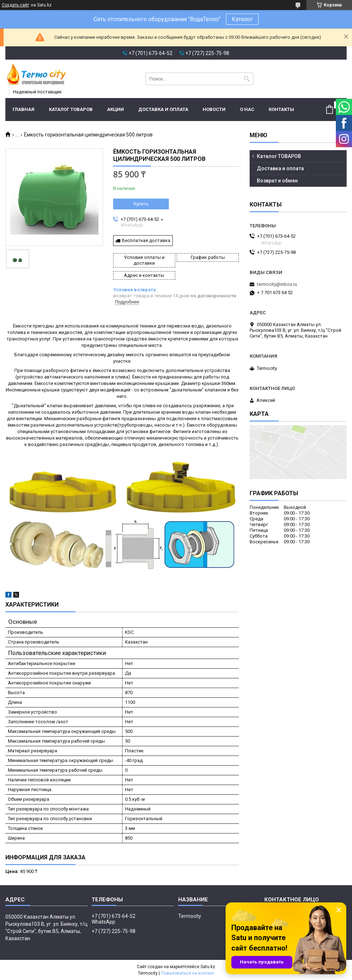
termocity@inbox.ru (277, 284)
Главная (24, 109)
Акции (115, 109)
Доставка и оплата (163, 109)
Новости (214, 109)
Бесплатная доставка (146, 240)
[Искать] (247, 79)
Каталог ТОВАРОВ (71, 109)
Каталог (242, 19)
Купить (141, 204)
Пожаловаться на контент (187, 973)
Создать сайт (15, 5)
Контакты (281, 109)
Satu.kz (208, 967)
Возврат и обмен (277, 181)
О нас (247, 109)
